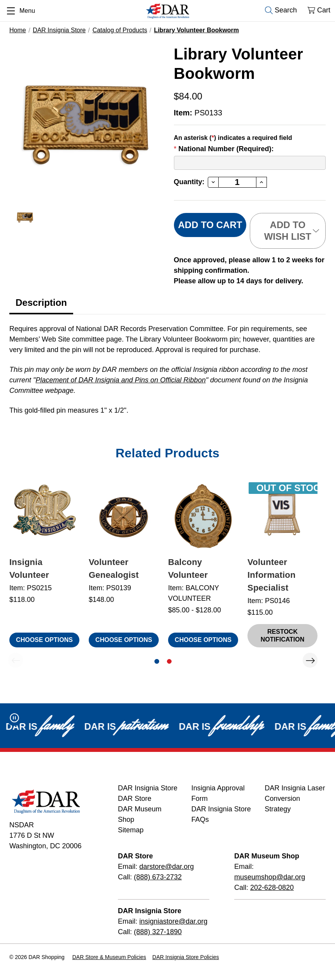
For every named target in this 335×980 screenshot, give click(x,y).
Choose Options (44, 640)
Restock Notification (283, 636)
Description (41, 303)
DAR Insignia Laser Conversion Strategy (295, 799)
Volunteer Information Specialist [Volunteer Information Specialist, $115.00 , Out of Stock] (272, 575)
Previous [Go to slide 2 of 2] (16, 660)
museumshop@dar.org (270, 877)
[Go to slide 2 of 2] (169, 661)
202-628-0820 (272, 888)
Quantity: (189, 182)
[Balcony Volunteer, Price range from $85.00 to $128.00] (203, 516)
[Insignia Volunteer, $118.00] (44, 516)
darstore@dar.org (167, 867)
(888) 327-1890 (158, 932)
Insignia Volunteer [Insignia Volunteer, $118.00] (29, 568)
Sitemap (131, 830)
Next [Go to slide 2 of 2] (310, 660)
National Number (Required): (224, 149)
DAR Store (135, 799)
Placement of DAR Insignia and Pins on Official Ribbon (120, 380)
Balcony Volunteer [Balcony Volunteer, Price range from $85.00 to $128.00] (188, 568)
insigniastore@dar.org (173, 921)
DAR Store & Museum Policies (109, 957)
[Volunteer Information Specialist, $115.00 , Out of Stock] (282, 516)
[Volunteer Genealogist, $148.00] (124, 516)
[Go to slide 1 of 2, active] (157, 661)
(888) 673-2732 (158, 877)
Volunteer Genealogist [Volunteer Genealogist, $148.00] (114, 568)
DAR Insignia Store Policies (186, 957)
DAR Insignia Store (148, 788)
